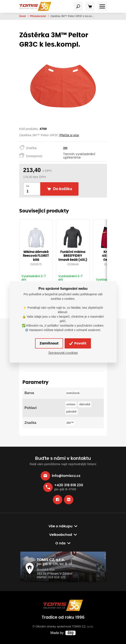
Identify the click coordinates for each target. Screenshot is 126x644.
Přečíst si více (69, 135)
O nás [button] (61, 543)
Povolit (78, 343)
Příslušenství (38, 16)
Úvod (23, 16)
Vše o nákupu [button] (61, 526)
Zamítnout (49, 343)
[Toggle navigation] (78, 6)
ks (28, 186)
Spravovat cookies (63, 353)
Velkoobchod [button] (61, 535)
